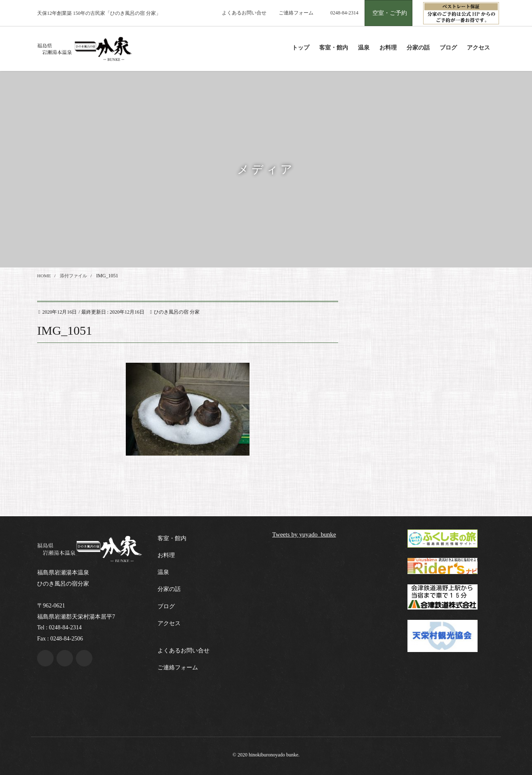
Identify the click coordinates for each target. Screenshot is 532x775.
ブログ (166, 606)
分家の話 (169, 589)
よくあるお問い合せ (244, 13)
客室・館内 (172, 538)
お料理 (166, 555)
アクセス (169, 623)
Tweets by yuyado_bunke (306, 534)
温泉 (163, 572)
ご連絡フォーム (296, 13)
